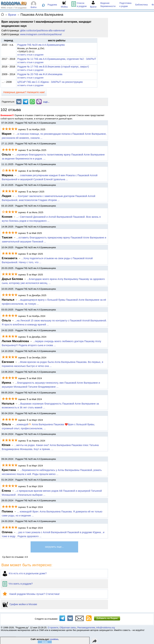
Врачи (12, 15)
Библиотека (142, 5)
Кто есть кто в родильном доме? (25, 573)
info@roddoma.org (105, 628)
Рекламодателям (86, 628)
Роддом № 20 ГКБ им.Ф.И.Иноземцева (40, 74)
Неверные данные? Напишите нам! (24, 92)
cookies (54, 639)
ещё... (46, 102)
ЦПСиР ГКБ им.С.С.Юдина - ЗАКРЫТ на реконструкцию (50, 82)
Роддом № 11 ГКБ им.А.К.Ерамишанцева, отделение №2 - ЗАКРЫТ (57, 59)
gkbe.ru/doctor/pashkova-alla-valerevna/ (42, 31)
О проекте (53, 628)
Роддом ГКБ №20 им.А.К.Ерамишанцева (41, 45)
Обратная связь (68, 628)
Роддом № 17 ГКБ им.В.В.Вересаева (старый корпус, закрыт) (53, 67)
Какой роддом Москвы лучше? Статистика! (31, 594)
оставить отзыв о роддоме (30, 55)
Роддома (52, 5)
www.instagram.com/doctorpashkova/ (41, 34)
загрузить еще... (54, 547)
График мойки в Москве (20, 604)
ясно (45, 642)
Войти (34, 7)
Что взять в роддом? (18, 584)
